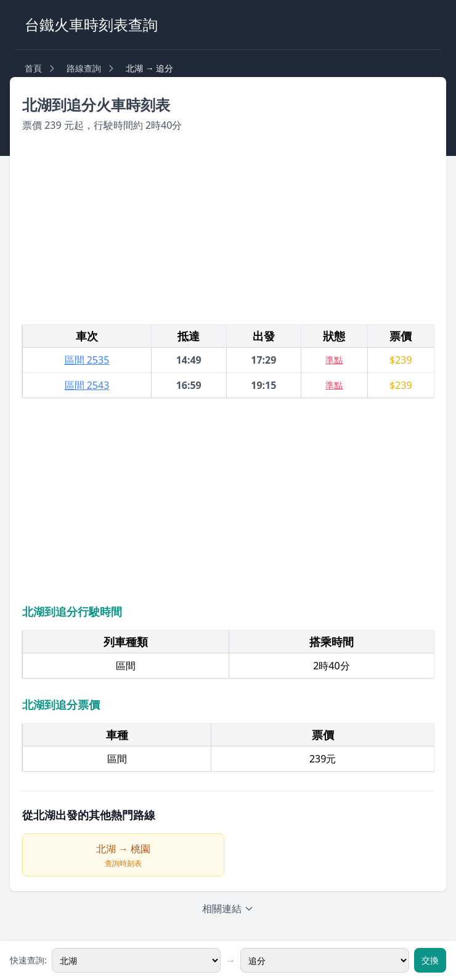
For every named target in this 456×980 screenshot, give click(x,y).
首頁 (33, 68)
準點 (334, 360)
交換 (430, 960)
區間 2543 (87, 385)
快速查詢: (28, 960)
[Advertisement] (228, 229)
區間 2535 (87, 360)
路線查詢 (84, 68)
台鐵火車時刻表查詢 (91, 24)
